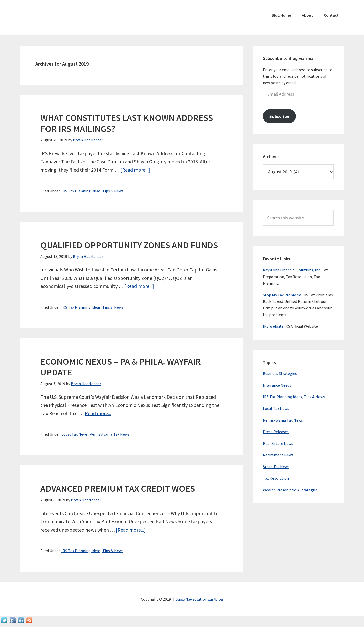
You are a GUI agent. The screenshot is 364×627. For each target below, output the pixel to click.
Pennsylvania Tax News (109, 434)
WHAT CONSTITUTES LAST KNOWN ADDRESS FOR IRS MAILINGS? (127, 123)
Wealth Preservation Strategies (290, 490)
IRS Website (273, 326)
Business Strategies (280, 373)
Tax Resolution (276, 478)
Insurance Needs (277, 385)
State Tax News (276, 467)
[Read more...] (135, 170)
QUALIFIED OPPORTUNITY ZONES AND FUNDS (129, 245)
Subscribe (279, 116)
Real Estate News (278, 443)
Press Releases (276, 432)
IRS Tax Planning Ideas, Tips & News (92, 191)
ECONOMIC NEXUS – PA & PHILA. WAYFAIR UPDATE (121, 367)
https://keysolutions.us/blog (198, 599)
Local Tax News (75, 434)
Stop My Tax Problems (282, 295)
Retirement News (278, 455)
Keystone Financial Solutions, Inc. (292, 270)
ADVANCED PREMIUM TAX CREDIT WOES (118, 488)
